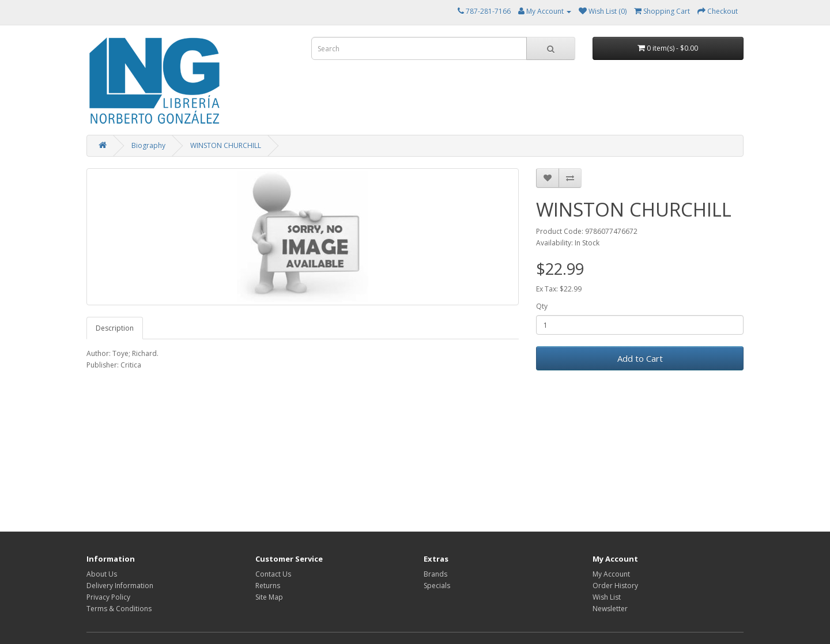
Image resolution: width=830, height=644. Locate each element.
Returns (268, 586)
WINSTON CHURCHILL (226, 145)
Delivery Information (120, 586)
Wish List (607, 597)
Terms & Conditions (119, 609)
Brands (435, 574)
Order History (615, 586)
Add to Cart (640, 358)
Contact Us (273, 574)
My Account (611, 574)
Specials (437, 586)
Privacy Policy (108, 597)
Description (115, 328)
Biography (148, 145)
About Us (102, 574)
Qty (542, 306)
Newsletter (610, 609)
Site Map (269, 597)
